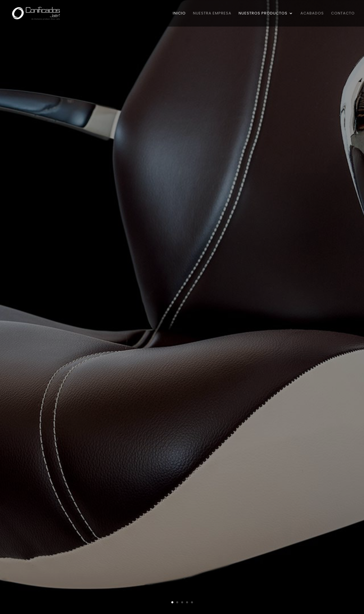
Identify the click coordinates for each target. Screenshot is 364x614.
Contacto (343, 14)
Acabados (312, 14)
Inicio (179, 14)
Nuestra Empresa (212, 14)
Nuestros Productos (263, 14)
